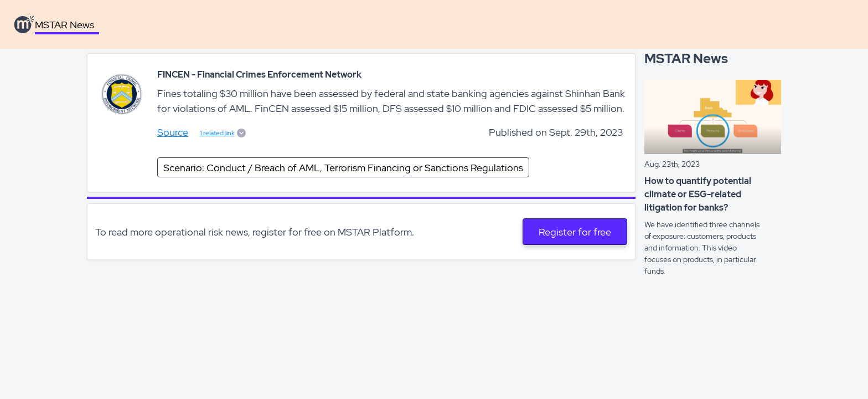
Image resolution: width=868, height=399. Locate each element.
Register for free (575, 232)
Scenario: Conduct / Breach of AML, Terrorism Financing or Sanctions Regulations (343, 168)
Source (173, 132)
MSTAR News (64, 25)
